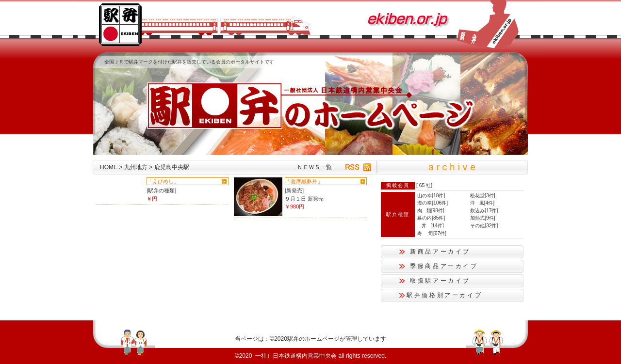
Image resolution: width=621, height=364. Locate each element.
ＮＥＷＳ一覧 (314, 167)
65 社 (425, 185)
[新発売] (294, 190)
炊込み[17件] (484, 211)
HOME (109, 167)
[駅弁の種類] (161, 190)
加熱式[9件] (483, 218)
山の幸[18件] (431, 196)
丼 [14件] (431, 226)
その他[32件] (484, 226)
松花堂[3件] (483, 196)
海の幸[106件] (433, 203)
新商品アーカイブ (440, 252)
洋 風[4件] (482, 203)
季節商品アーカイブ (444, 266)
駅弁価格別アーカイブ (444, 295)
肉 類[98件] (431, 211)
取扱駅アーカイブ (440, 281)
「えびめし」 (163, 181)
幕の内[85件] (431, 218)
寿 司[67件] (432, 233)
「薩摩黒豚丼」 (304, 181)
